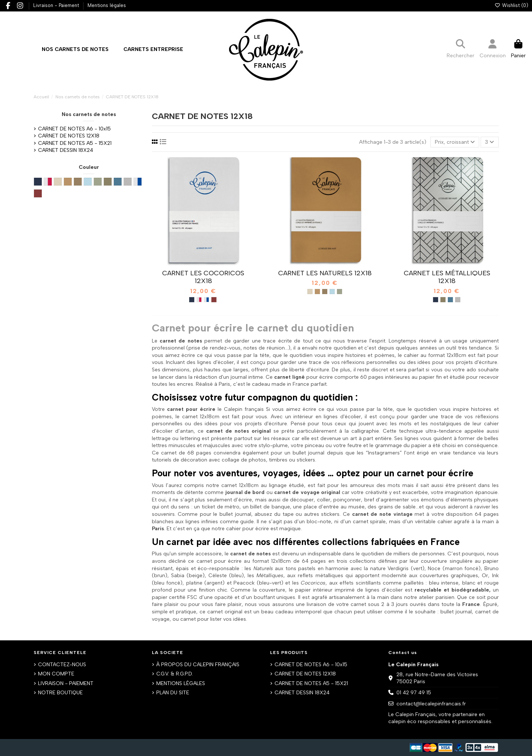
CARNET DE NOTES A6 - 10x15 (74, 129)
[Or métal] (443, 300)
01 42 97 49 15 (414, 693)
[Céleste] (332, 292)
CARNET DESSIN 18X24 (66, 150)
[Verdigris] (340, 292)
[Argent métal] (458, 300)
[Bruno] (317, 292)
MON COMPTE (56, 674)
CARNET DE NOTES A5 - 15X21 (75, 143)
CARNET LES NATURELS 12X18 (325, 273)
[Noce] (325, 292)
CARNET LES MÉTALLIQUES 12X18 (447, 277)
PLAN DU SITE (173, 693)
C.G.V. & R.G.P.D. (175, 674)
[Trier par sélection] (455, 142)
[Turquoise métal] (450, 300)
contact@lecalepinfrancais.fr (431, 704)
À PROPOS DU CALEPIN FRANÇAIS (198, 665)
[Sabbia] (310, 292)
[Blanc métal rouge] (199, 300)
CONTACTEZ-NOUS (62, 665)
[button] (153, 50)
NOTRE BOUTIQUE (60, 693)
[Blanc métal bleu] (207, 300)
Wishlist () (511, 5)
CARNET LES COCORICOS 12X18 (203, 277)
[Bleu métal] (192, 300)
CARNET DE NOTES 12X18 (69, 136)
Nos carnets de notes (89, 114)
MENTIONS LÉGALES (181, 683)
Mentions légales (107, 5)
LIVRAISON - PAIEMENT (66, 683)
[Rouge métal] (214, 300)
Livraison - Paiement (57, 5)
